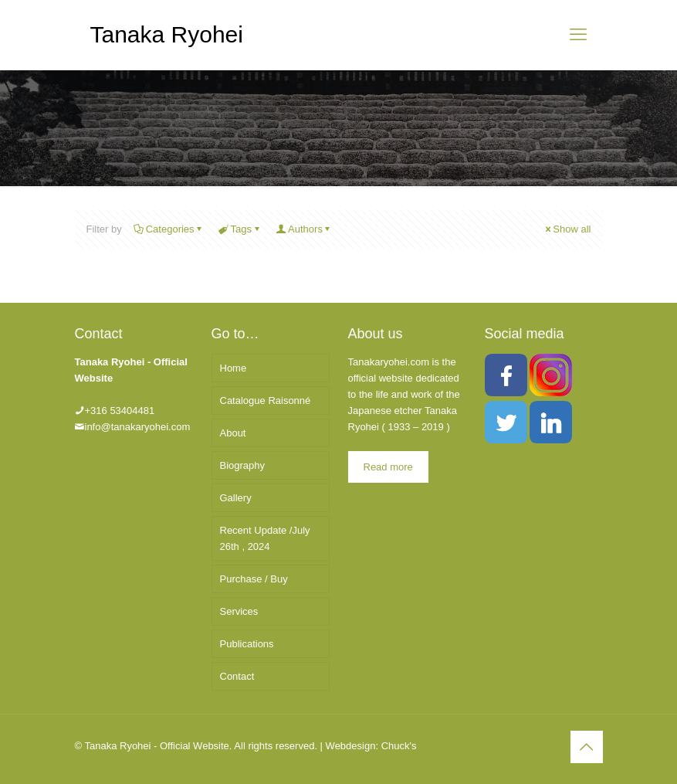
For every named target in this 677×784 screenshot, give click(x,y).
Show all (567, 229)
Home (234, 368)
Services (239, 611)
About (233, 433)
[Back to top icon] (587, 747)
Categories (169, 229)
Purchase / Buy (254, 579)
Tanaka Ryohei (167, 34)
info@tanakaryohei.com (138, 427)
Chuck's (399, 746)
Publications (247, 644)
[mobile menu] (578, 35)
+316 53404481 (120, 411)
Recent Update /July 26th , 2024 (265, 538)
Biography (243, 465)
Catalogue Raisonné (266, 400)
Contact (237, 676)
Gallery (236, 498)
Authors (304, 229)
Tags (240, 229)
